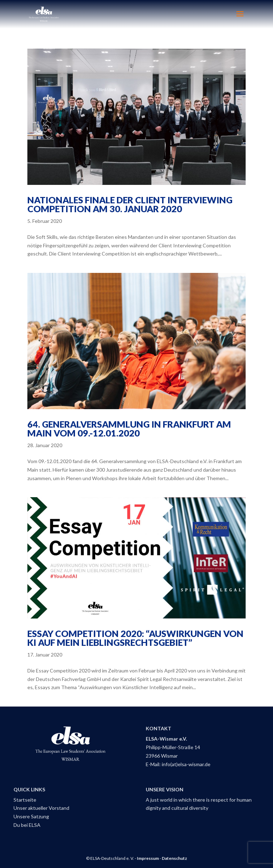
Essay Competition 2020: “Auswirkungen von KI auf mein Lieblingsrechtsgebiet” (135, 638)
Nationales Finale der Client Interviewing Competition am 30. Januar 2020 (130, 204)
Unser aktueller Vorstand (41, 808)
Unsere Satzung (31, 816)
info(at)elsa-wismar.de (186, 764)
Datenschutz (174, 858)
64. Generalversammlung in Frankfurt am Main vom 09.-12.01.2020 (129, 428)
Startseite (25, 800)
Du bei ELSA (27, 825)
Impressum (148, 858)
